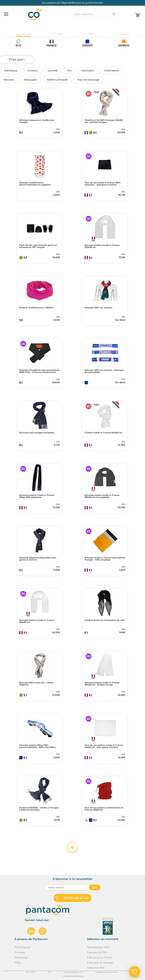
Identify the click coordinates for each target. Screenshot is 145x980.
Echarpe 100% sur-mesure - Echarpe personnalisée (104, 371)
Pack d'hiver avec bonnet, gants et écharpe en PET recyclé (38, 246)
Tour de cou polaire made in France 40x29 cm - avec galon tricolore (104, 746)
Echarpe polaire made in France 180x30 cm (37, 621)
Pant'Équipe (22, 947)
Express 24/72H (97, 952)
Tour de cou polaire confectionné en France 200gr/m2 (104, 809)
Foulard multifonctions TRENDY (36, 308)
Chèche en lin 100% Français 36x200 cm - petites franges (104, 121)
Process (20, 952)
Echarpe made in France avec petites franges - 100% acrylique (105, 559)
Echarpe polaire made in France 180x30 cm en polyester (102, 496)
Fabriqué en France (100, 957)
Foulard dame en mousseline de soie (105, 620)
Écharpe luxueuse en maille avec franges (37, 121)
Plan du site (30, 972)
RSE (91, 34)
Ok (95, 887)
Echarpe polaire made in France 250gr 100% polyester (37, 496)
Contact (124, 34)
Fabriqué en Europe (100, 963)
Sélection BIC (96, 968)
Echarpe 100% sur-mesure (98, 308)
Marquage (21, 957)
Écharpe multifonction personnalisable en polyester (35, 184)
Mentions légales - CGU (73, 972)
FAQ (60, 34)
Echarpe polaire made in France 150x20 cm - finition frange (102, 684)
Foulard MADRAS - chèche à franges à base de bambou (39, 809)
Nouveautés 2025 (98, 947)
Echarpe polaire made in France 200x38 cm (102, 246)
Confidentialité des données (107, 972)
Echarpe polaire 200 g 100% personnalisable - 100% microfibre (37, 746)
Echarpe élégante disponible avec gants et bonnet (38, 559)
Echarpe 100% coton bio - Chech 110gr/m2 (36, 684)
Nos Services (23, 34)
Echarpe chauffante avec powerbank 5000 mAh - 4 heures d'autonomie (39, 371)
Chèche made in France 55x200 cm (103, 433)
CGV (50, 972)
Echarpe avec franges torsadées (37, 433)
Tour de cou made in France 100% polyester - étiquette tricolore (103, 184)
